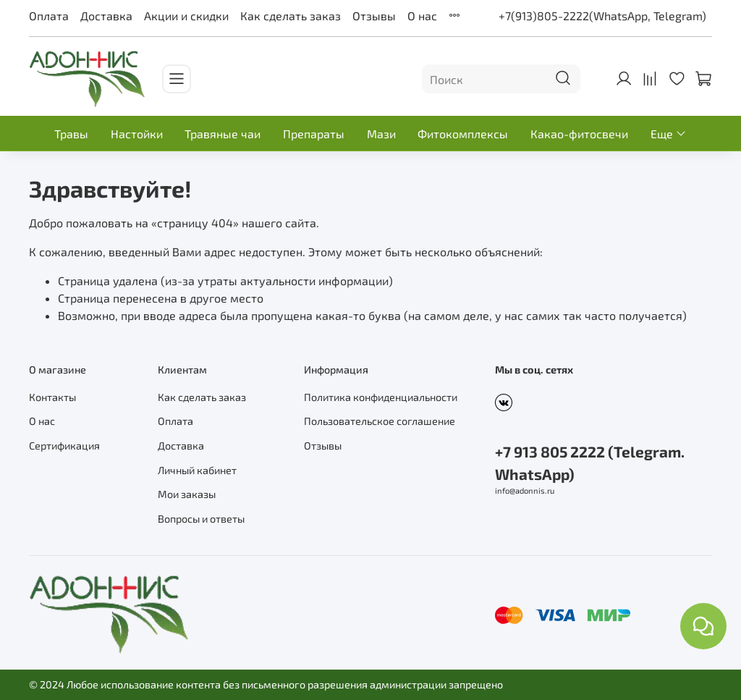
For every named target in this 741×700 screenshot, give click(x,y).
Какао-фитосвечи (579, 134)
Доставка (106, 16)
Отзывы (374, 16)
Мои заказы (187, 494)
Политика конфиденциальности (381, 397)
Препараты (314, 134)
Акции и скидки (186, 16)
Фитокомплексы (463, 134)
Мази (381, 134)
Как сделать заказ (291, 16)
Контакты (52, 397)
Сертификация (64, 446)
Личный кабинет (197, 470)
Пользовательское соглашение (380, 421)
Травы (71, 134)
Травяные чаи (223, 134)
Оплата (49, 16)
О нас (422, 16)
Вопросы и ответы (201, 519)
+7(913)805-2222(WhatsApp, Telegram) (602, 16)
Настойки (137, 134)
